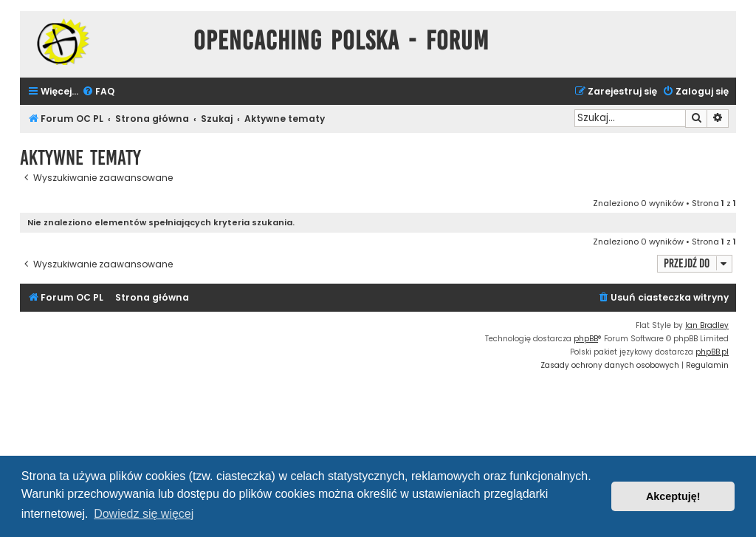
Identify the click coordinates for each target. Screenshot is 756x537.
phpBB (586, 339)
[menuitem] (98, 92)
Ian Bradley (707, 325)
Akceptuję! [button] (673, 496)
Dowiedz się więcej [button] (144, 514)
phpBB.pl (712, 352)
